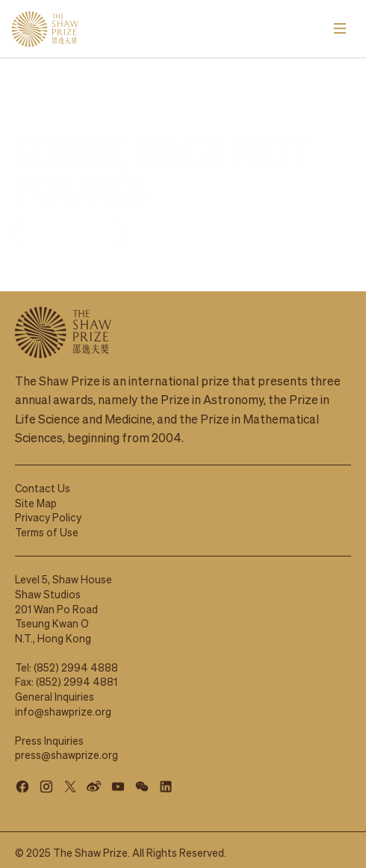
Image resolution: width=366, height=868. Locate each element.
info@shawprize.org (63, 704)
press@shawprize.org (66, 747)
